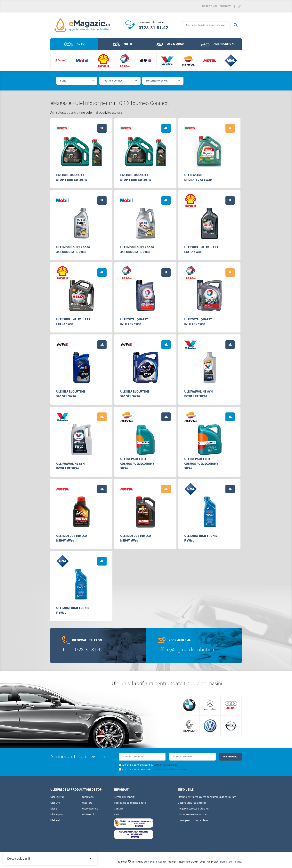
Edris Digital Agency (155, 862)
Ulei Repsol (57, 815)
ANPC (117, 815)
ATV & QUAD (170, 44)
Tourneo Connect (113, 81)
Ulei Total (88, 803)
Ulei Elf (54, 809)
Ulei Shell (56, 803)
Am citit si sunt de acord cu (148, 765)
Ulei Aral (55, 820)
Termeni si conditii (125, 797)
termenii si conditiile (166, 765)
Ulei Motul (88, 815)
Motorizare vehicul (157, 81)
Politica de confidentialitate (130, 803)
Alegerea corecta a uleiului (193, 809)
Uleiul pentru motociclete (193, 820)
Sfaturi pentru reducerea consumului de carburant (207, 797)
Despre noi (210, 6)
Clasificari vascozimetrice (192, 815)
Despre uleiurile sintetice (192, 803)
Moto (122, 44)
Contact (225, 6)
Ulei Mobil (88, 797)
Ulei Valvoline (90, 809)
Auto (74, 44)
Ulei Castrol (57, 797)
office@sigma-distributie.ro (188, 650)
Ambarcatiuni (218, 44)
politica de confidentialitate (170, 770)
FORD (63, 81)
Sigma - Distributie (231, 862)
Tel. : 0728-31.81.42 (82, 650)
